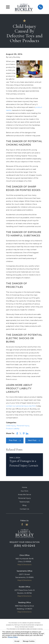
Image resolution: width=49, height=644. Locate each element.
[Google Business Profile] (27, 524)
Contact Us (24, 509)
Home (24, 487)
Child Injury (11, 426)
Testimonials (24, 502)
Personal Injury (23, 426)
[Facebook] (22, 524)
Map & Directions (24, 565)
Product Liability (13, 429)
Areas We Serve (24, 494)
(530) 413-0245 (24, 546)
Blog (24, 505)
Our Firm (24, 491)
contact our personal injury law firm (21, 406)
